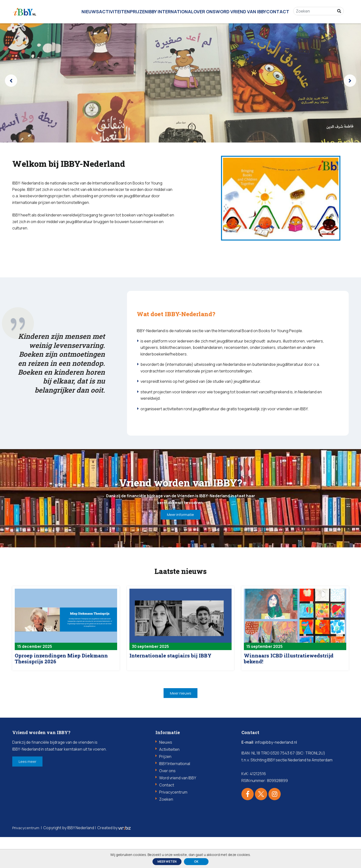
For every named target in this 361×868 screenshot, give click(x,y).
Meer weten (167, 861)
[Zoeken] (317, 10)
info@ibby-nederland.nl (276, 773)
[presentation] (11, 81)
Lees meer (32, 793)
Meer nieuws (180, 723)
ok (196, 861)
